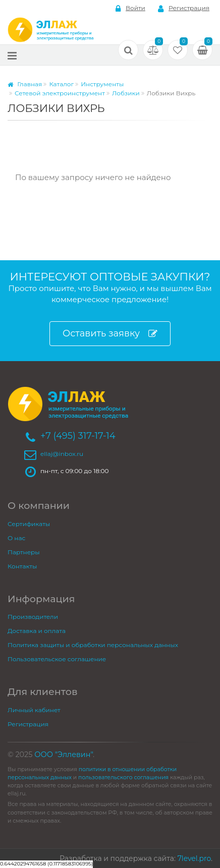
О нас (16, 538)
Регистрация (184, 8)
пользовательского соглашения (123, 777)
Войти (130, 8)
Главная (25, 84)
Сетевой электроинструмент (60, 93)
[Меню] (12, 55)
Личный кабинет (34, 710)
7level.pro (194, 858)
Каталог (61, 84)
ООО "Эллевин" (64, 755)
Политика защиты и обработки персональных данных (93, 645)
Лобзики (126, 93)
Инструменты (102, 84)
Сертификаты (29, 524)
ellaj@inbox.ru (62, 454)
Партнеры (24, 552)
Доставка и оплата (37, 631)
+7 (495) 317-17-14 (78, 436)
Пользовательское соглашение (57, 659)
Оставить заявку (110, 334)
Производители (33, 617)
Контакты (22, 566)
